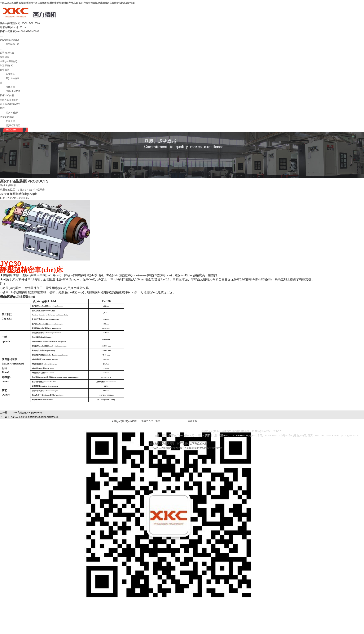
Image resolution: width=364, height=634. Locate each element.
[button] (7, 74)
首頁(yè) (22, 190)
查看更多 (192, 421)
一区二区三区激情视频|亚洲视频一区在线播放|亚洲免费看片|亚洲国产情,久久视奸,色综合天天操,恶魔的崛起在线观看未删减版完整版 (67, 3)
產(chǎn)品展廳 (8, 185)
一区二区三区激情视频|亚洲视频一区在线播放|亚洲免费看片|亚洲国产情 (186, 448)
